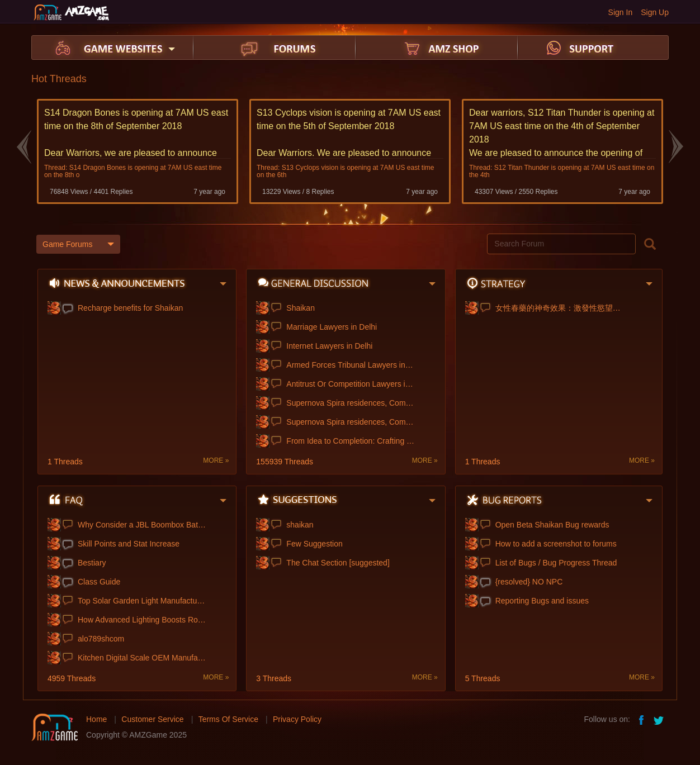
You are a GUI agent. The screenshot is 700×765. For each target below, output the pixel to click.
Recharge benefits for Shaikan (130, 307)
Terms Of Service (228, 719)
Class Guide (99, 581)
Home (96, 719)
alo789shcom (101, 638)
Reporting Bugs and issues (542, 600)
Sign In (621, 12)
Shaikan (301, 307)
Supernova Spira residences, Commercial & (351, 402)
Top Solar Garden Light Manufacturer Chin (142, 600)
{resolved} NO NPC (529, 581)
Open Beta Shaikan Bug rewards (552, 524)
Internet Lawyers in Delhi (329, 345)
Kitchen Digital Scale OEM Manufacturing (142, 657)
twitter (660, 719)
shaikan (300, 524)
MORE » (216, 460)
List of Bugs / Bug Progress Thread (556, 562)
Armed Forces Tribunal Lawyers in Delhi (351, 364)
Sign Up (655, 12)
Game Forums (78, 244)
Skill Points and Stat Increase (129, 543)
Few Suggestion (314, 543)
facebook (642, 719)
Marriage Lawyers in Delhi (332, 326)
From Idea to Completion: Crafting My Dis (351, 440)
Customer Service (152, 719)
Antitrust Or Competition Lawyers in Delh (351, 383)
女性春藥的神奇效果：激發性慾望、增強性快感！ (560, 307)
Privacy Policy (297, 719)
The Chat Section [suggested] (338, 562)
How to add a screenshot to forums (556, 543)
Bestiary (92, 562)
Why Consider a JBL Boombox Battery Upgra (142, 524)
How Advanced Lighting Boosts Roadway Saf (142, 619)
